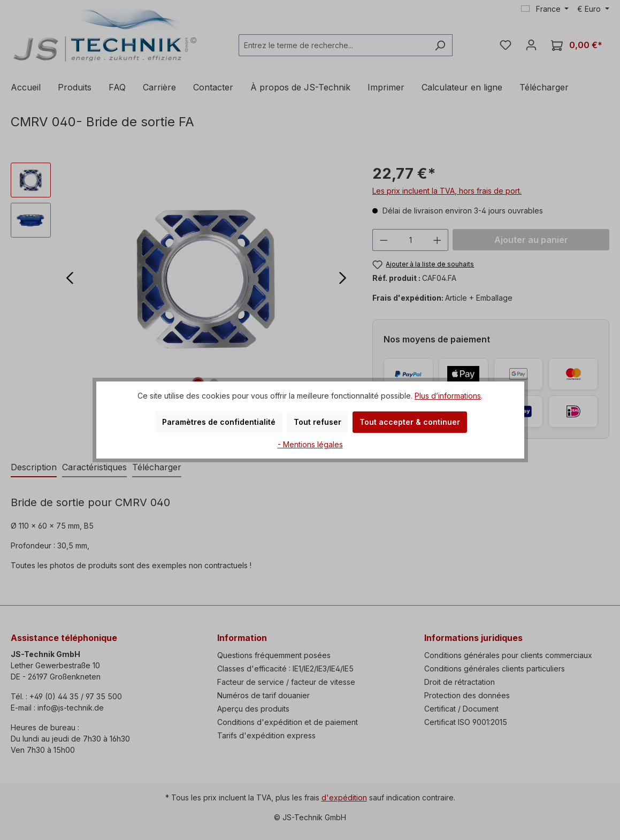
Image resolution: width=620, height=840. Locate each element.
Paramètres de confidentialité (219, 422)
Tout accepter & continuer (410, 422)
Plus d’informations (448, 396)
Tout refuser (317, 422)
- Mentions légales (310, 444)
